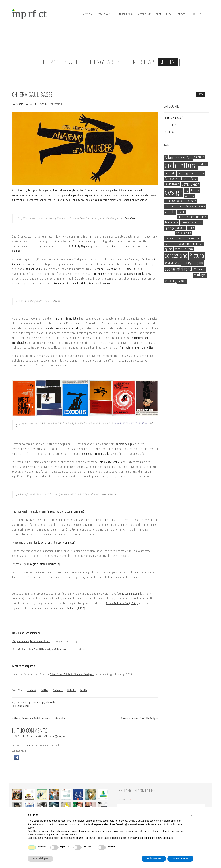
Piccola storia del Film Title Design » (140, 718)
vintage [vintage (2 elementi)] (200, 275)
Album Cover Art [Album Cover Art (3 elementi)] (178, 158)
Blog (169, 15)
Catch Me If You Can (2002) (122, 604)
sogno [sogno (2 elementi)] (198, 263)
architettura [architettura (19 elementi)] (181, 166)
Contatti (181, 15)
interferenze (170, 125)
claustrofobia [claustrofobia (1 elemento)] (188, 179)
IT (194, 14)
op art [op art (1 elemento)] (169, 249)
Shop (159, 15)
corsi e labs (146, 13)
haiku (167, 133)
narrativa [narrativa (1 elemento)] (170, 244)
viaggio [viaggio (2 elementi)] (200, 269)
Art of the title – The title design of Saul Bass (40, 650)
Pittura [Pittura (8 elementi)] (197, 256)
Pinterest (58, 690)
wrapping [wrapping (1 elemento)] (170, 281)
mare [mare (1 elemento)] (191, 228)
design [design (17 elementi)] (174, 193)
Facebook (31, 690)
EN (200, 14)
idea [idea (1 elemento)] (205, 217)
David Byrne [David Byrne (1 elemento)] (172, 184)
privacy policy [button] (128, 821)
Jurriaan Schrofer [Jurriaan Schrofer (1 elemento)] (191, 222)
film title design (123, 444)
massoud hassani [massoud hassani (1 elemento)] (176, 238)
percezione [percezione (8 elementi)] (176, 256)
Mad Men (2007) (76, 608)
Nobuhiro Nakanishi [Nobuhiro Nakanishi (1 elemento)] (191, 244)
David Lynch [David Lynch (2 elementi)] (190, 185)
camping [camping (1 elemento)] (183, 173)
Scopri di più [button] (40, 859)
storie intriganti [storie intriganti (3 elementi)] (178, 269)
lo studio (87, 15)
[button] (17, 757)
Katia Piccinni (22, 706)
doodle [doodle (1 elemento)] (195, 190)
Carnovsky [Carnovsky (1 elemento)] (171, 179)
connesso (29, 745)
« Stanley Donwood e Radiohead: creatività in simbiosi (40, 718)
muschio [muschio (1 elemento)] (194, 238)
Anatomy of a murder (25, 543)
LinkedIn (72, 690)
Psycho (17, 564)
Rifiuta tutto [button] (154, 859)
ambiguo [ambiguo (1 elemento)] (199, 157)
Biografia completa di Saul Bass (31, 641)
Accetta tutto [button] (180, 859)
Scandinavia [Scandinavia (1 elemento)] (172, 263)
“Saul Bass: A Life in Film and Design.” (72, 675)
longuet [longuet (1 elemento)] (181, 228)
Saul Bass (23, 703)
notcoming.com (131, 594)
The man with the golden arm (29, 512)
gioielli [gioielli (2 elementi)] (170, 212)
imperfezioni (56, 105)
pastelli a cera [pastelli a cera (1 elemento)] (184, 249)
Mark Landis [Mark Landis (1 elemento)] (184, 233)
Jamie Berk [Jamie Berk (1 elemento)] (172, 222)
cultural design (124, 15)
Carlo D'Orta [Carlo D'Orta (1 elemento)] (197, 173)
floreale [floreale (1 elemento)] (191, 201)
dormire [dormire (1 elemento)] (189, 196)
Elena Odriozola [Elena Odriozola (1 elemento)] (174, 201)
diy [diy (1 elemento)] (186, 190)
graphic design (37, 703)
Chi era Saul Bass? (32, 95)
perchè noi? (104, 15)
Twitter (45, 690)
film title (50, 703)
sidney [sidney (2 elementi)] (187, 263)
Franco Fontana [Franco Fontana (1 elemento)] (174, 206)
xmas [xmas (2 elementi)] (182, 281)
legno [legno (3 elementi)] (169, 228)
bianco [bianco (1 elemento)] (203, 164)
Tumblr (84, 690)
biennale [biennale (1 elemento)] (170, 173)
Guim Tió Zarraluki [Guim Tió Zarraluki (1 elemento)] (189, 217)
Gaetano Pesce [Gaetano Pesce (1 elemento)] (196, 206)
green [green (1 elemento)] (181, 212)
